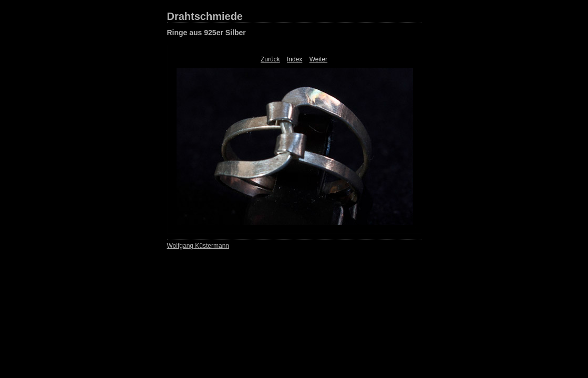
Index (295, 59)
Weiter (318, 59)
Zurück (270, 59)
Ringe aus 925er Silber (207, 33)
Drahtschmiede (205, 16)
